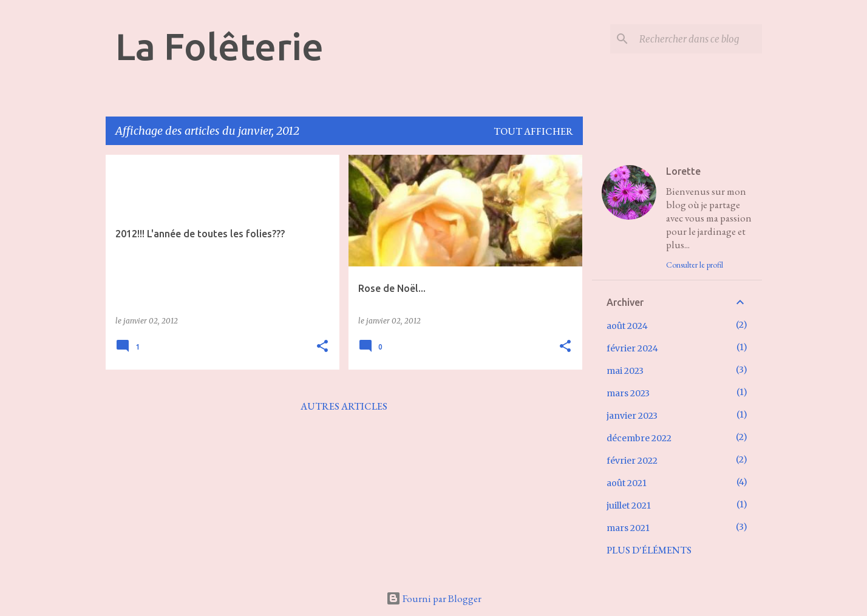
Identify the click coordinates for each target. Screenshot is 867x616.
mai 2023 (625, 371)
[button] (322, 347)
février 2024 (632, 348)
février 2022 (632, 461)
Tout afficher (533, 131)
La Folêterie (219, 46)
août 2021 (627, 483)
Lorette (683, 171)
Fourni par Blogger (434, 598)
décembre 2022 (639, 438)
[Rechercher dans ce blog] (698, 39)
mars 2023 (628, 393)
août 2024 (627, 326)
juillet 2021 (629, 506)
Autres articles (344, 406)
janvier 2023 (632, 416)
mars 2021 (628, 528)
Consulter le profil (695, 265)
